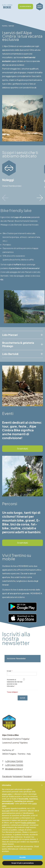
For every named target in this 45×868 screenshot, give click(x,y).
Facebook (7, 776)
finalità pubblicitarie (28, 823)
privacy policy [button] (7, 794)
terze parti (6, 811)
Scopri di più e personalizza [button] (22, 863)
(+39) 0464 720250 (14, 765)
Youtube (27, 776)
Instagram (18, 776)
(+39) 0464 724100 (14, 761)
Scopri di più (22, 449)
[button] (42, 785)
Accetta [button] (22, 857)
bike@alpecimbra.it (14, 769)
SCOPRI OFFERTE (25, 6)
